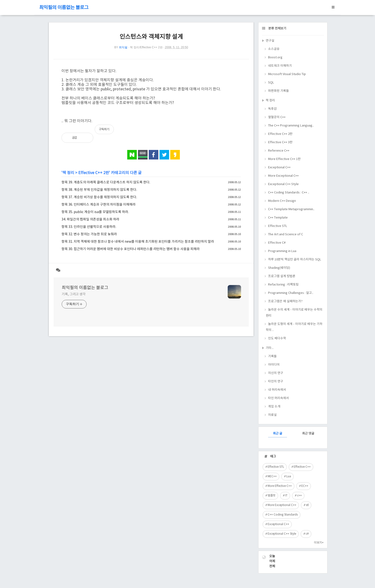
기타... (270, 348)
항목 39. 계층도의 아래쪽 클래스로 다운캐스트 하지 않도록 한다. (106, 182)
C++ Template (278, 218)
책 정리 (68, 173)
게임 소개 (274, 407)
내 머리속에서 (277, 390)
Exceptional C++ (279, 168)
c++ (299, 496)
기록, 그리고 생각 (74, 294)
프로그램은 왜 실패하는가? (285, 301)
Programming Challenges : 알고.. (291, 293)
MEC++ (272, 476)
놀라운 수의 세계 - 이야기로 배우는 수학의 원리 (294, 313)
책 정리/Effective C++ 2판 (146, 47)
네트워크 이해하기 (280, 66)
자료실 (272, 415)
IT (286, 496)
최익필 (123, 47)
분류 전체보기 (277, 29)
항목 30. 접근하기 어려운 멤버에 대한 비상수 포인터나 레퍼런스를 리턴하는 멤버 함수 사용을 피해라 (131, 249)
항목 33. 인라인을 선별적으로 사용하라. (89, 227)
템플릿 (272, 496)
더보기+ (319, 543)
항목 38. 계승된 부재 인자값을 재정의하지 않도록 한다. (99, 190)
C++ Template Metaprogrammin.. (291, 209)
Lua (289, 476)
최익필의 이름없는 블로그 (64, 8)
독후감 (272, 109)
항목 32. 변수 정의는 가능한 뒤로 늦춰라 (89, 234)
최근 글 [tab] (278, 434)
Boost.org (275, 58)
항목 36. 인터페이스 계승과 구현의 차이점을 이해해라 (99, 205)
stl (307, 505)
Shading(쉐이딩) (279, 268)
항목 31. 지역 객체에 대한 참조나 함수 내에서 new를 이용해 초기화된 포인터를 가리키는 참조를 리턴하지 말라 (138, 242)
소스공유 (274, 49)
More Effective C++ (280, 486)
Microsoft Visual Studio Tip (287, 74)
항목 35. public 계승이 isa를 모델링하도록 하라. (95, 212)
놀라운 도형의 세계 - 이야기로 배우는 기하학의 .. (294, 327)
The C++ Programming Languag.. (291, 126)
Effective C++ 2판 (94, 173)
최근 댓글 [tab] (308, 434)
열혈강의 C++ (277, 117)
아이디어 (274, 365)
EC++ (305, 486)
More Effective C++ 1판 (284, 159)
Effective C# (277, 243)
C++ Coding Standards (283, 515)
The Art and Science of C (286, 234)
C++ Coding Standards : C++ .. (289, 193)
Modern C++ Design (282, 201)
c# (307, 534)
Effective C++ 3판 (280, 142)
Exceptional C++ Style (283, 184)
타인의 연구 (276, 382)
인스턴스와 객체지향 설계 (151, 37)
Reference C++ (279, 151)
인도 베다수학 (277, 338)
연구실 (270, 41)
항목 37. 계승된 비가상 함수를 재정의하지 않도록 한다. (99, 197)
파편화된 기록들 (278, 91)
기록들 (272, 356)
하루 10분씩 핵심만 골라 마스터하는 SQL (295, 260)
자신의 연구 (276, 373)
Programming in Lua (282, 251)
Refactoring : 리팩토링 (283, 285)
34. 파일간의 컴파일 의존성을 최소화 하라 (90, 220)
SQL (271, 83)
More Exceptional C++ (283, 176)
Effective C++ (302, 467)
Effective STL (278, 226)
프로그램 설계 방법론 (282, 276)
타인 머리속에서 (278, 398)
